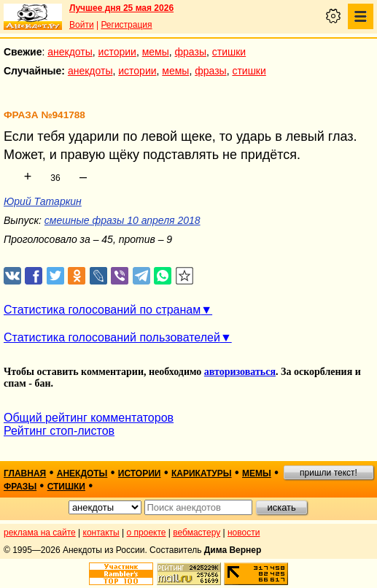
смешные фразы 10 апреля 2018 (123, 220)
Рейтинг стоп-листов (59, 431)
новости (244, 533)
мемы (156, 52)
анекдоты (70, 52)
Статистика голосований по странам (102, 310)
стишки (229, 52)
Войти (82, 25)
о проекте (147, 533)
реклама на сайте (40, 533)
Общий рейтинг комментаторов (89, 418)
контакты (101, 533)
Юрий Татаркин (43, 201)
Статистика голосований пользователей (112, 337)
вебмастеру (197, 533)
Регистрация (126, 25)
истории (117, 52)
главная (25, 473)
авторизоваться (240, 372)
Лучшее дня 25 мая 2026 (121, 8)
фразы (191, 52)
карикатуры (202, 473)
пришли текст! (329, 473)
